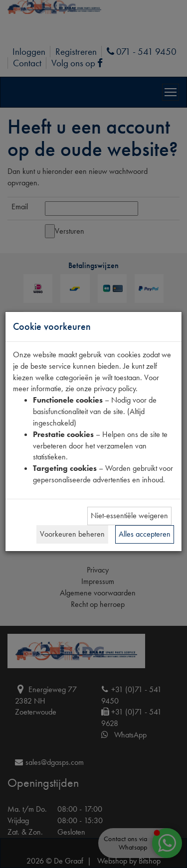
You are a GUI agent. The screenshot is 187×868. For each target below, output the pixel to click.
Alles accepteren (145, 534)
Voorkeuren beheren (72, 534)
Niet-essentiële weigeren (129, 515)
